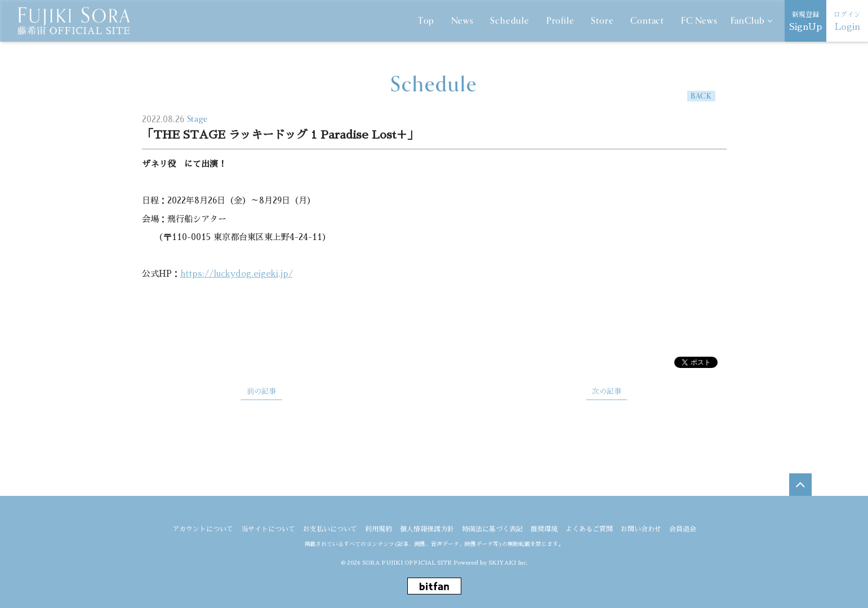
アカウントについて (203, 529)
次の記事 (607, 391)
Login (847, 20)
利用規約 (379, 529)
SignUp (805, 20)
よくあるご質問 (589, 529)
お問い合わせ (641, 529)
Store (602, 21)
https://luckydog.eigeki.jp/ (237, 274)
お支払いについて (330, 529)
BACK (701, 96)
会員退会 (683, 529)
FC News (699, 21)
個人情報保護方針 (427, 529)
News (462, 21)
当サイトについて (268, 529)
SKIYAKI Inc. (508, 563)
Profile (560, 21)
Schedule (509, 21)
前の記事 (261, 391)
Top (426, 21)
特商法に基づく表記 (492, 529)
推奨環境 (544, 529)
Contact (647, 21)
